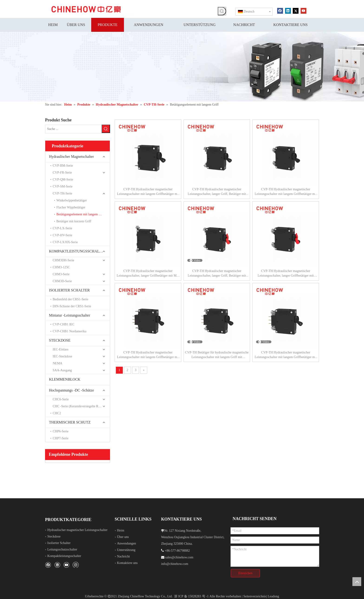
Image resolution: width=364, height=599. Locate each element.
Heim (121, 530)
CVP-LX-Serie (62, 228)
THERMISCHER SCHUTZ (70, 422)
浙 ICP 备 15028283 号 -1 (191, 596)
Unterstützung (126, 550)
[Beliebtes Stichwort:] (222, 11)
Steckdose (54, 536)
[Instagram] (76, 565)
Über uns (123, 537)
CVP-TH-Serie (62, 193)
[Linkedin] (288, 10)
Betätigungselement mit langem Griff (81, 214)
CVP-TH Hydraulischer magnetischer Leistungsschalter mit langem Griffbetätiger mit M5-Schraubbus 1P (286, 192)
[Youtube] (304, 10)
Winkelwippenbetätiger (72, 200)
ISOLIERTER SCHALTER (69, 290)
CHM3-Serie (61, 274)
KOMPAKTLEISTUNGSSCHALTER (78, 251)
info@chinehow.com (175, 564)
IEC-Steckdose (62, 356)
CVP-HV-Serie (62, 235)
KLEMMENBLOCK (65, 379)
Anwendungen (127, 543)
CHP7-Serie (61, 438)
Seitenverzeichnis (255, 596)
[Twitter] (296, 10)
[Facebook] (280, 10)
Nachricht (123, 556)
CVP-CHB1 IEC (64, 324)
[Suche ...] (73, 129)
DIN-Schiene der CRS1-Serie (72, 306)
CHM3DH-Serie (63, 260)
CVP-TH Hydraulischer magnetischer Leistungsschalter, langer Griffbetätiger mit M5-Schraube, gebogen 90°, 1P (148, 274)
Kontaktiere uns (127, 563)
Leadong (273, 596)
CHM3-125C (61, 267)
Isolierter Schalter (59, 543)
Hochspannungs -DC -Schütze (71, 390)
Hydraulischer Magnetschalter (71, 157)
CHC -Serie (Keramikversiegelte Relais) (79, 406)
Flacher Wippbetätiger (71, 207)
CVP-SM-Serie (63, 186)
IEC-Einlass (61, 349)
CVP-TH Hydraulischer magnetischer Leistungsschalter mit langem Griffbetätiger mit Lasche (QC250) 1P (148, 192)
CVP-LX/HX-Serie (65, 242)
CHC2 (57, 413)
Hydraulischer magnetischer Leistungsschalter (77, 530)
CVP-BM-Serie (63, 166)
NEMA (57, 363)
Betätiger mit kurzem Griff (74, 221)
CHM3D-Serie (62, 281)
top (357, 582)
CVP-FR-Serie (62, 173)
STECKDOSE (60, 340)
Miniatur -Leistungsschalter (70, 315)
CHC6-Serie (61, 399)
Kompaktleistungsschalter (64, 556)
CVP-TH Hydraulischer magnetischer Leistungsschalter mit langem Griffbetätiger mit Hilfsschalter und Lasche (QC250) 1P (148, 355)
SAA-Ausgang (62, 370)
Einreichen (245, 573)
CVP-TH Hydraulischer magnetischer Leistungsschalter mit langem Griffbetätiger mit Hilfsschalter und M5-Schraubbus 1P (286, 355)
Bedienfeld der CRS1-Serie (70, 299)
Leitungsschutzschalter (62, 549)
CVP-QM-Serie (63, 180)
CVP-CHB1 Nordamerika (70, 331)
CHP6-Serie (61, 431)
